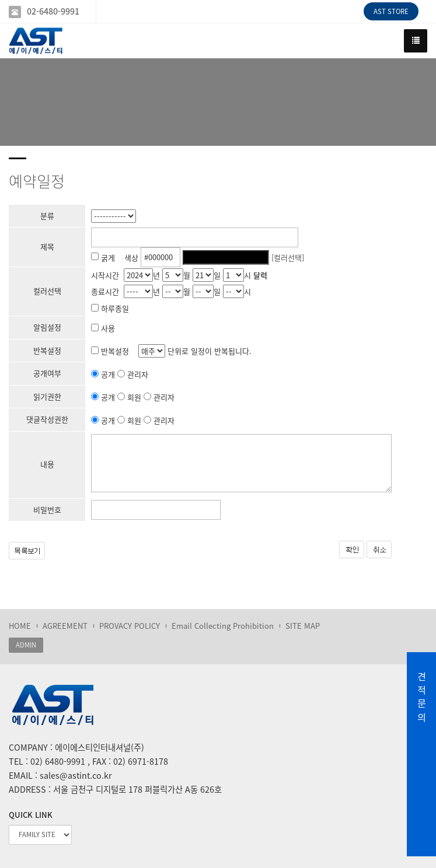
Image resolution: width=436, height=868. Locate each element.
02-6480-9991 (53, 11)
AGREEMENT (65, 626)
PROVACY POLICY (130, 626)
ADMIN (26, 645)
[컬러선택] (288, 257)
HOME (20, 626)
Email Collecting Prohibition (223, 626)
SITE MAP (303, 626)
